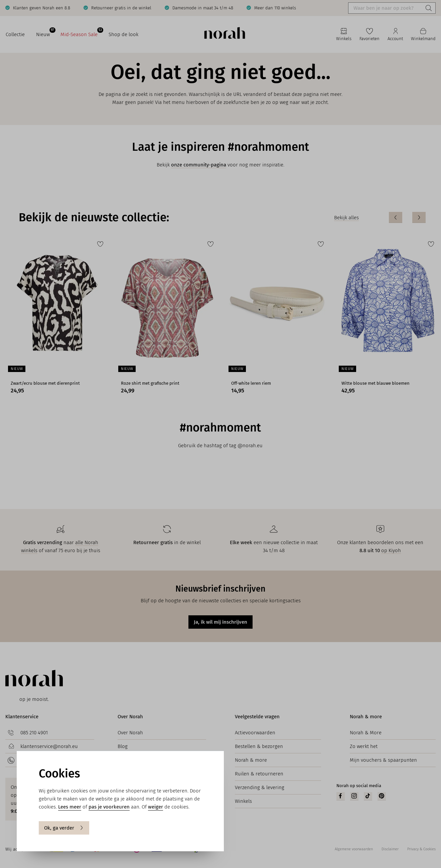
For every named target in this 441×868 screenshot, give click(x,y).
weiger (156, 807)
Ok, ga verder (64, 828)
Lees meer (70, 807)
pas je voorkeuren (109, 807)
